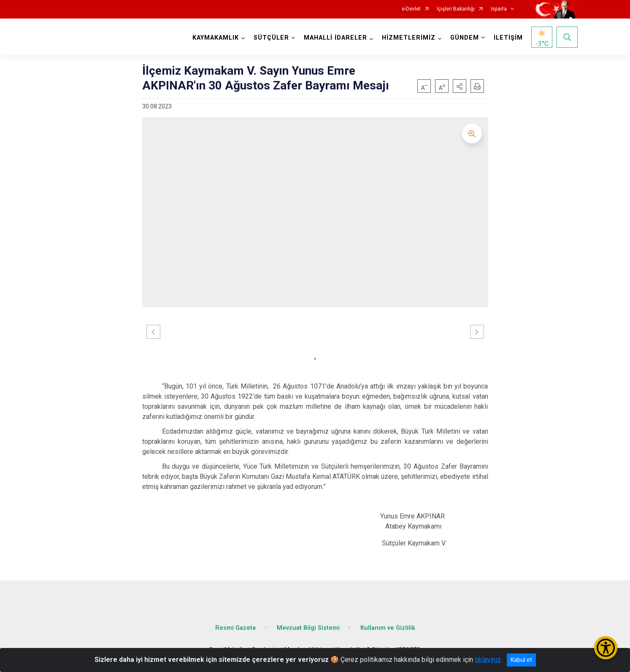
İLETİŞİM (508, 38)
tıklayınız (488, 660)
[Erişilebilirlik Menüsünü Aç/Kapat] (606, 648)
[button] (460, 86)
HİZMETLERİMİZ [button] (409, 38)
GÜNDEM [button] (465, 38)
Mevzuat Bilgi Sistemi (308, 628)
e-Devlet (411, 9)
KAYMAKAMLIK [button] (216, 38)
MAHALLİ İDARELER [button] (335, 38)
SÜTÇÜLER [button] (271, 38)
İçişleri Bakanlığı (456, 9)
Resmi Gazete (236, 628)
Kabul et (521, 660)
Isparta (499, 9)
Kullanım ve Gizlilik (388, 628)
